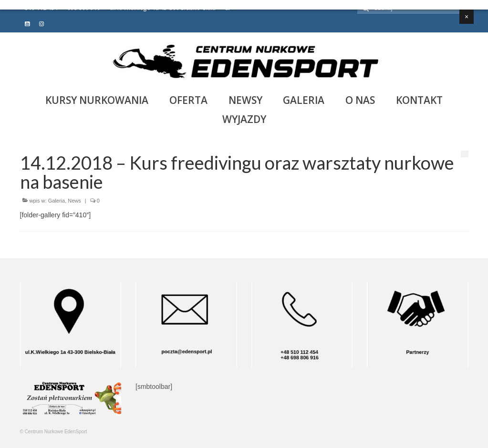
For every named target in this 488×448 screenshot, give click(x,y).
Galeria (57, 201)
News (74, 201)
